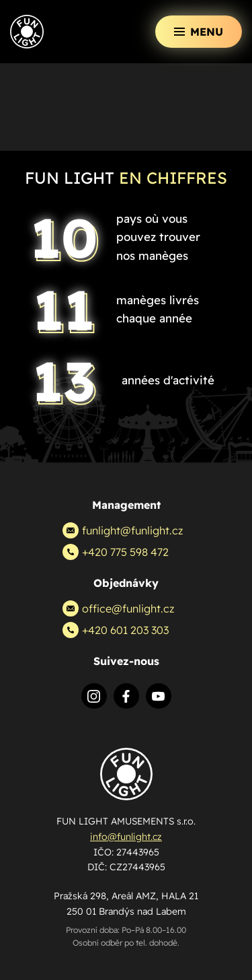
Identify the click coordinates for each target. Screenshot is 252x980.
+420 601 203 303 (116, 630)
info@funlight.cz (126, 837)
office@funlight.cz (118, 608)
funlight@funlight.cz (123, 530)
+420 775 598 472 (116, 552)
